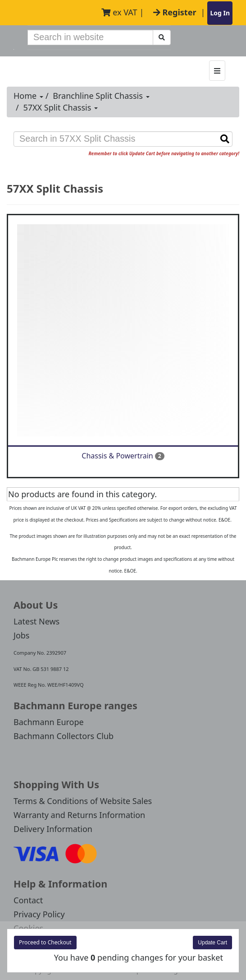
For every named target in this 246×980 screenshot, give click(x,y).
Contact (28, 900)
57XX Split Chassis (60, 107)
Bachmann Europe (49, 722)
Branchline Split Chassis (101, 96)
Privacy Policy (39, 914)
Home (28, 96)
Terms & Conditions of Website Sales (83, 801)
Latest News (36, 621)
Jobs (22, 635)
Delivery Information (53, 829)
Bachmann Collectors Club (64, 736)
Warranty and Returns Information (79, 815)
